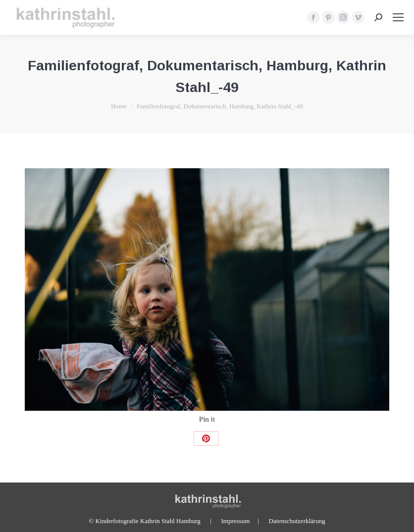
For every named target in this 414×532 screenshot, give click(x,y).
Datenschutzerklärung (297, 521)
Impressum (235, 521)
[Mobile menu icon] (398, 17)
